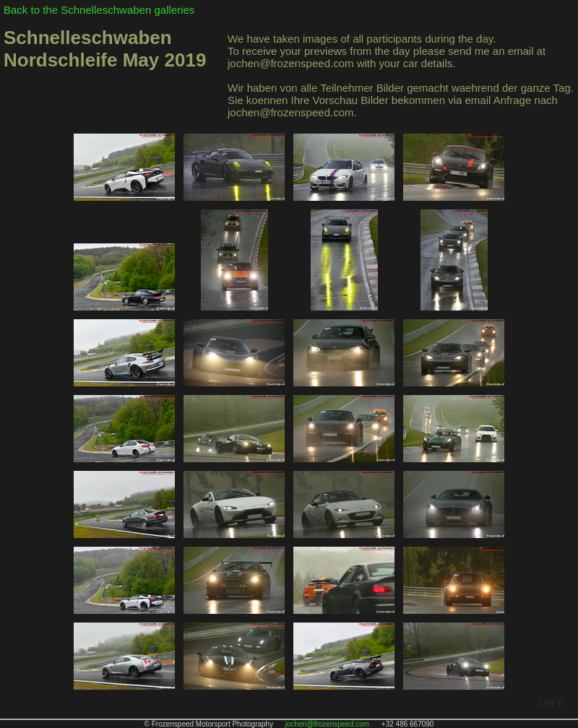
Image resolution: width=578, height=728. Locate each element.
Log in (552, 703)
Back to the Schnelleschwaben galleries (99, 10)
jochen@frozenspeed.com (327, 724)
